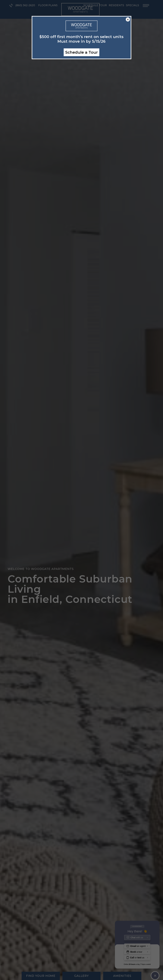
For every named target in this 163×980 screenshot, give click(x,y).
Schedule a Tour (81, 52)
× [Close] (128, 19)
